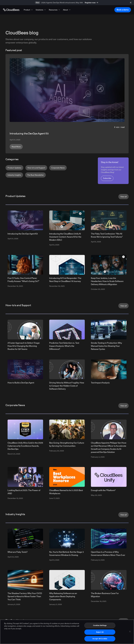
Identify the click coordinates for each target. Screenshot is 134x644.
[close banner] (131, 3)
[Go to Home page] (11, 10)
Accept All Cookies (100, 639)
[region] (67, 632)
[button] (28, 10)
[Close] (130, 632)
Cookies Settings (100, 625)
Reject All (100, 632)
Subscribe (107, 178)
